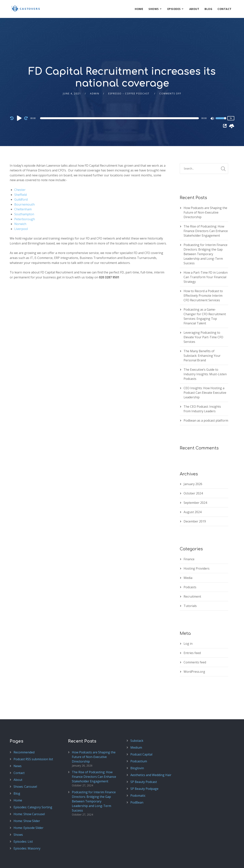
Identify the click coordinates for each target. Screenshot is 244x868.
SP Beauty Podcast (144, 764)
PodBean (137, 784)
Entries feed (192, 635)
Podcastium (139, 743)
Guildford (21, 182)
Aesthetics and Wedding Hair (151, 757)
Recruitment (192, 579)
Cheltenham (23, 191)
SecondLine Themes (60, 861)
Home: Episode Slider (28, 810)
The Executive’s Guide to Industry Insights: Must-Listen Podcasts (205, 356)
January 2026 (193, 466)
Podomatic (138, 778)
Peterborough (25, 201)
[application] (120, 100)
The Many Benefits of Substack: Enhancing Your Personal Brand (202, 338)
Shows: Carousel (25, 769)
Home (139, 9)
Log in (188, 626)
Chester (20, 172)
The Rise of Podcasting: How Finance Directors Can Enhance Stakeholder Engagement (206, 213)
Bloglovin (137, 750)
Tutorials (190, 588)
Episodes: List (23, 824)
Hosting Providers (197, 551)
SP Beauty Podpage (144, 771)
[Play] (19, 100)
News (18, 748)
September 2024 (195, 485)
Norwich (20, 206)
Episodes (174, 9)
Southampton (24, 196)
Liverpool (21, 211)
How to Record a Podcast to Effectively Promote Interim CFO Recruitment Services (203, 278)
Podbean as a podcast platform (206, 403)
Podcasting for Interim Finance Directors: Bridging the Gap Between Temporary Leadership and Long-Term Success (205, 236)
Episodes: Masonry (27, 830)
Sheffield (20, 177)
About (194, 9)
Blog (208, 9)
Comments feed (195, 644)
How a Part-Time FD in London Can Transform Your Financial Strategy (206, 259)
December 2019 (195, 503)
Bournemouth (24, 186)
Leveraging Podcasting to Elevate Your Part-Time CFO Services (203, 319)
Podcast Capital (141, 736)
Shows (154, 9)
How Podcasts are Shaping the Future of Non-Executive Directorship (205, 194)
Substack (137, 723)
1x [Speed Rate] (231, 100)
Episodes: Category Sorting (33, 789)
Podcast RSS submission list (33, 741)
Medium (136, 730)
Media (188, 560)
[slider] (120, 100)
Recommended (24, 734)
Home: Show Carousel (29, 796)
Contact (225, 9)
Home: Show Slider (27, 803)
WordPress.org (194, 654)
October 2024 (193, 475)
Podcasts (190, 569)
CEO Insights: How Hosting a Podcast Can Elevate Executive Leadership (205, 375)
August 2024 (193, 494)
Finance (189, 541)
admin (95, 76)
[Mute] (213, 101)
